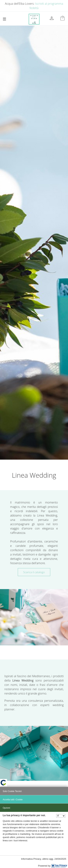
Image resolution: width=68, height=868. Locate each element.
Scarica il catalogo (34, 572)
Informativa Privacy (31, 859)
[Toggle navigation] (4, 19)
